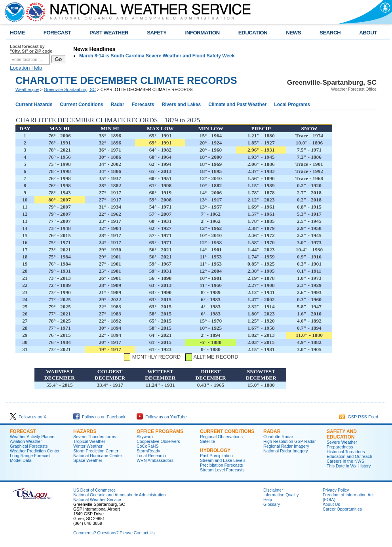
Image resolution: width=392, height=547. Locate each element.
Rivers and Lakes (181, 104)
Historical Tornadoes (346, 452)
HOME (17, 33)
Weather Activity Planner (33, 437)
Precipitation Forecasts (221, 465)
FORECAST (57, 33)
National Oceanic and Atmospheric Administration (119, 495)
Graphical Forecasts (29, 446)
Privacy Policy (336, 490)
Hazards (85, 431)
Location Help (26, 68)
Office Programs (160, 431)
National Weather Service (97, 500)
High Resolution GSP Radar (290, 441)
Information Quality (281, 495)
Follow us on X (28, 417)
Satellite (207, 441)
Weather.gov (27, 89)
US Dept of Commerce (94, 490)
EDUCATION (253, 33)
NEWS (293, 33)
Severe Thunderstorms (95, 437)
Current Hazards (34, 104)
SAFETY (157, 33)
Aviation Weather (26, 441)
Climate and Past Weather (237, 104)
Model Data (21, 460)
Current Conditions (81, 104)
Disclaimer (273, 490)
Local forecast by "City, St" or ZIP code (31, 49)
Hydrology (215, 450)
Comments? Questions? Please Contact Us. (114, 533)
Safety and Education (342, 434)
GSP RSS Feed (359, 417)
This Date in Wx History (349, 466)
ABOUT (368, 33)
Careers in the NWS (345, 461)
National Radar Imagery (286, 451)
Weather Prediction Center (35, 451)
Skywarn (145, 437)
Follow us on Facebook (99, 417)
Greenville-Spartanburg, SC (70, 89)
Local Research (151, 456)
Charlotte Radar (278, 437)
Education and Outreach (349, 456)
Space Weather (88, 460)
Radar (118, 104)
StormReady (148, 451)
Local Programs (292, 104)
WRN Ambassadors (155, 460)
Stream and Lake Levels (223, 460)
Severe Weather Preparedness (342, 444)
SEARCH (330, 33)
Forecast (23, 431)
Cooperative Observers (158, 441)
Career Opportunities (342, 509)
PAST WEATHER (109, 33)
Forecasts (143, 104)
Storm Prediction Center (96, 451)
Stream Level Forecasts (222, 470)
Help (268, 500)
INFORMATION (203, 33)
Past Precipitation (216, 456)
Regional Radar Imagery (286, 446)
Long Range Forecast (30, 456)
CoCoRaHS (148, 446)
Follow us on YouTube (162, 417)
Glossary (272, 504)
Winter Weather (88, 446)
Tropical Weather (89, 441)
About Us (331, 504)
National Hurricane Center (98, 456)
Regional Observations (221, 437)
